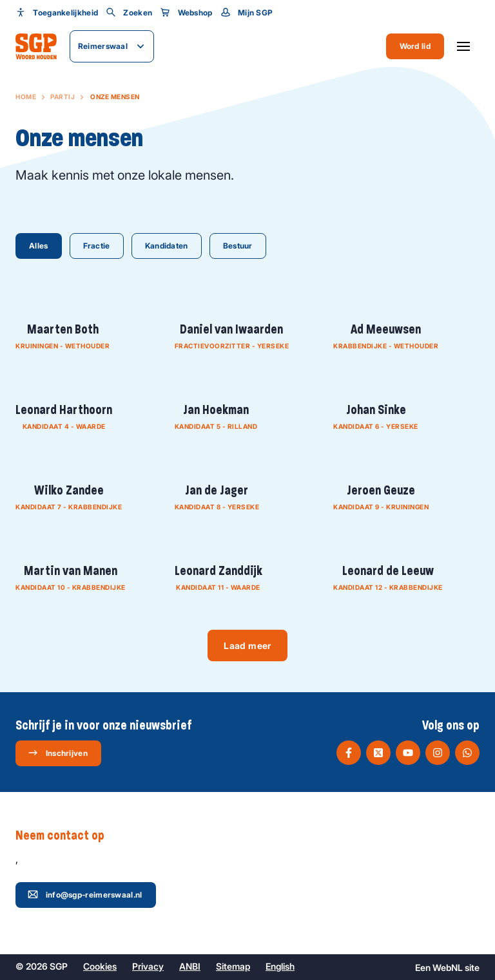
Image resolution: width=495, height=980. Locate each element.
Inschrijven (58, 753)
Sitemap (233, 966)
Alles (39, 246)
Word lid (415, 46)
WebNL (448, 967)
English (280, 966)
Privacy (148, 966)
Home (26, 97)
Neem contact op (66, 836)
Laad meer (247, 645)
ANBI (190, 966)
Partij (63, 97)
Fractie (97, 246)
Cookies (100, 966)
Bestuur (238, 246)
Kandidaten (167, 246)
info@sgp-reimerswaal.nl (85, 894)
